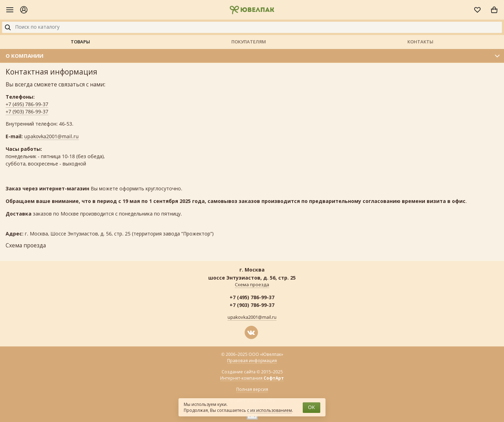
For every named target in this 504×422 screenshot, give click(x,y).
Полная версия (252, 389)
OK (311, 407)
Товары (80, 42)
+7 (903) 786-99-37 (27, 112)
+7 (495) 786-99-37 (27, 104)
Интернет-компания (252, 378)
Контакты (420, 42)
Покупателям (249, 42)
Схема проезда (252, 285)
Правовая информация (252, 361)
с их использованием (269, 410)
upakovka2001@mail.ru (51, 137)
